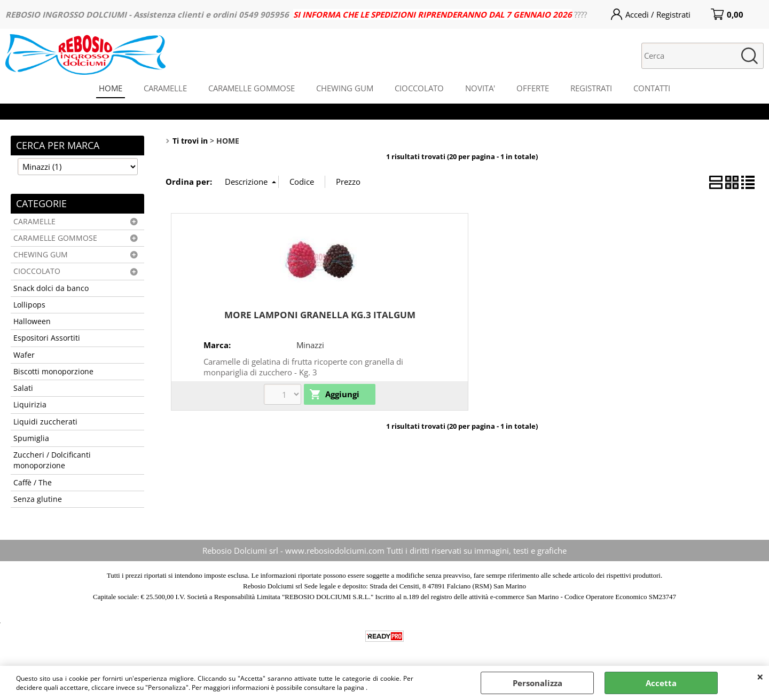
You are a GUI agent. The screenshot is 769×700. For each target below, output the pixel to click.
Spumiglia (31, 438)
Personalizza (537, 683)
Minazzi (310, 345)
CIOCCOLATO (419, 88)
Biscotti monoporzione (53, 372)
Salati (23, 388)
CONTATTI (652, 88)
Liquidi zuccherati (45, 422)
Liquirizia (30, 405)
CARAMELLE (165, 88)
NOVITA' (480, 88)
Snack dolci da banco (51, 288)
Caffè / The (33, 483)
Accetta (661, 683)
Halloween (32, 321)
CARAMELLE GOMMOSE (252, 88)
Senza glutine (38, 499)
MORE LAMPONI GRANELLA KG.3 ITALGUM (320, 315)
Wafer (24, 355)
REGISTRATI (591, 88)
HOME (111, 88)
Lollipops (29, 305)
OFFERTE (533, 88)
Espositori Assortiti (47, 338)
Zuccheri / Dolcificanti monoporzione (52, 460)
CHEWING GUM (345, 88)
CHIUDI (760, 677)
